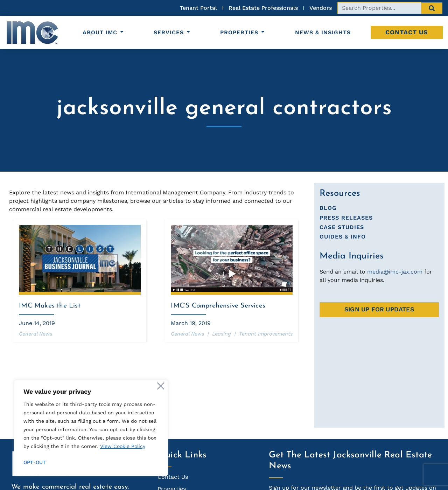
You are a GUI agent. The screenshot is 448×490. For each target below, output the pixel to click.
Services (172, 32)
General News (36, 334)
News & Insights (323, 32)
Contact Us (407, 32)
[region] (91, 428)
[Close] (161, 386)
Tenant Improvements (266, 334)
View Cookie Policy (123, 446)
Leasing (222, 334)
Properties (243, 32)
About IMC (104, 32)
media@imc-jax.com (395, 272)
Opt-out (35, 462)
